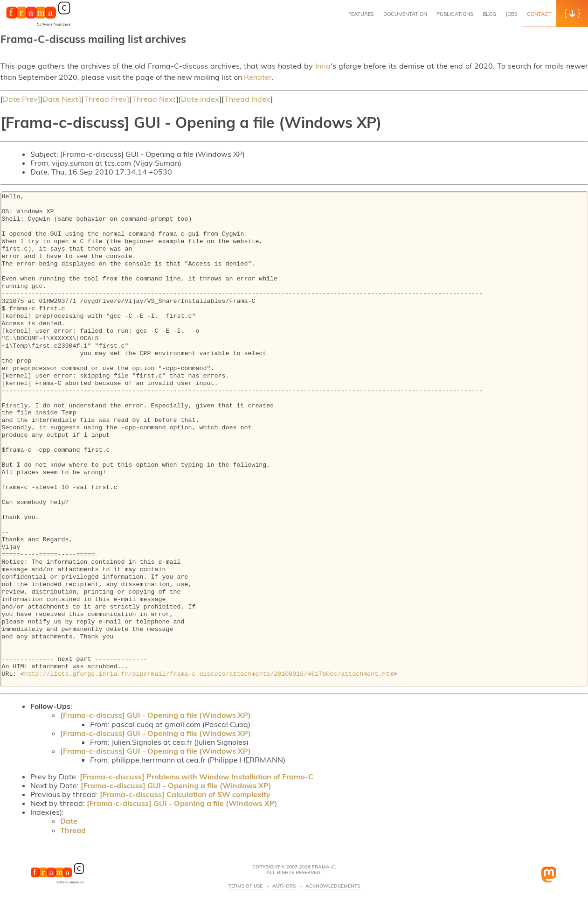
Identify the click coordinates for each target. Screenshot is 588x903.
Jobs (512, 14)
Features (361, 14)
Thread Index (247, 99)
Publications (455, 14)
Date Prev (20, 99)
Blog (489, 14)
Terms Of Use (246, 886)
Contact (539, 14)
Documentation (405, 14)
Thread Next (154, 99)
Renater (258, 77)
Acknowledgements (333, 886)
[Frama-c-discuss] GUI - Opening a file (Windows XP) (156, 715)
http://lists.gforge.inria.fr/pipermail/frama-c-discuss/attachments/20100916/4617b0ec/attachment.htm (208, 674)
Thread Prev (105, 99)
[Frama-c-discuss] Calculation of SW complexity (185, 794)
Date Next (61, 99)
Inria (323, 66)
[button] (572, 14)
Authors (284, 886)
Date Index (200, 99)
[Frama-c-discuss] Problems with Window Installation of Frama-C (197, 777)
